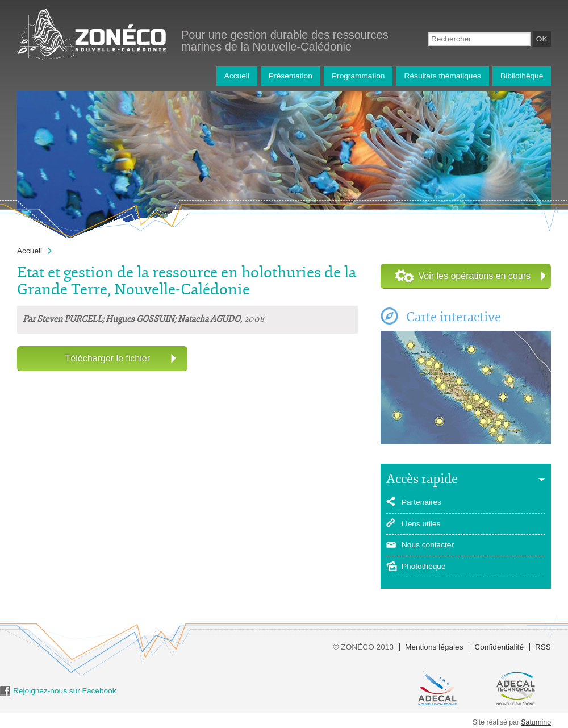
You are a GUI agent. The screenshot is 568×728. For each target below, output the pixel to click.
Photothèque (424, 566)
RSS (543, 647)
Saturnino (536, 722)
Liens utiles (421, 524)
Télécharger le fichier (108, 358)
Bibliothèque (522, 76)
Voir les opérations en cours (475, 276)
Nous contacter (428, 545)
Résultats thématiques (443, 76)
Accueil (237, 76)
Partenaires (421, 502)
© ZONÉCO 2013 (363, 647)
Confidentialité (499, 647)
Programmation (358, 76)
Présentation (291, 76)
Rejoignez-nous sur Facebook (65, 691)
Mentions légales (434, 647)
